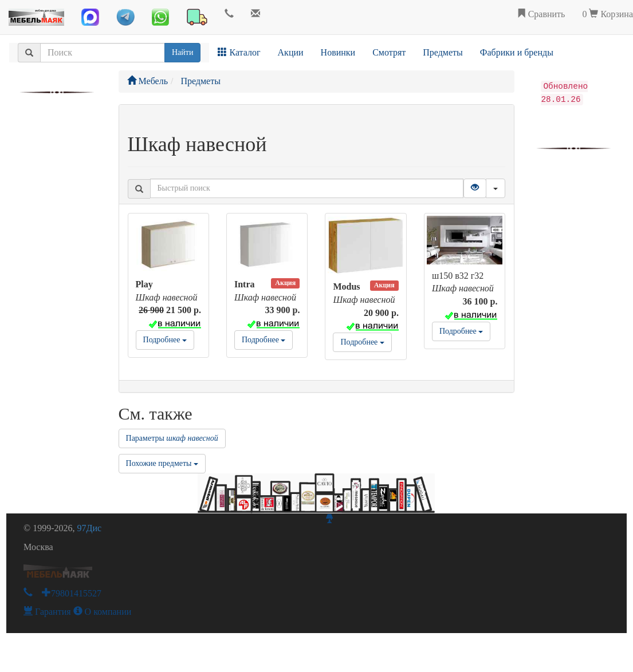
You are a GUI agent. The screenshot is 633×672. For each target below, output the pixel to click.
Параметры (172, 438)
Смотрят (389, 52)
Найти (182, 52)
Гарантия (47, 612)
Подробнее (165, 340)
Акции (291, 52)
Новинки (338, 52)
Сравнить (541, 14)
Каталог (239, 52)
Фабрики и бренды (517, 52)
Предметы (443, 52)
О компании (103, 612)
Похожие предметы (162, 463)
